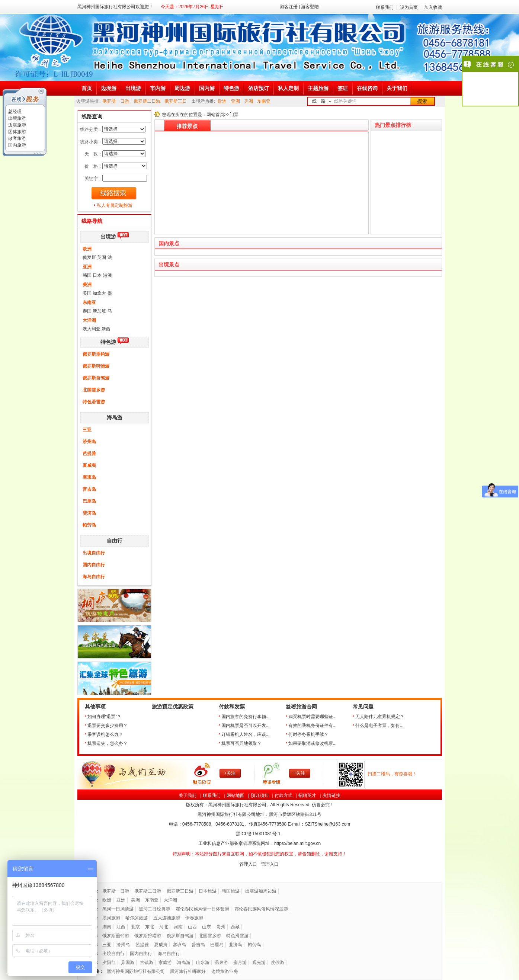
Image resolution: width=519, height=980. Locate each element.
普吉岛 (89, 489)
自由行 (115, 541)
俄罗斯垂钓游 (96, 354)
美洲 (249, 101)
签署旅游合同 (301, 707)
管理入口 (248, 864)
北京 (135, 927)
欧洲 (222, 101)
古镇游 (147, 963)
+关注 (230, 773)
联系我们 (385, 7)
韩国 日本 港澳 (97, 275)
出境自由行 (94, 553)
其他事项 (95, 707)
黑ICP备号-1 (259, 834)
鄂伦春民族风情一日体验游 (202, 909)
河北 (164, 927)
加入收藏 (433, 7)
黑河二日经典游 (154, 909)
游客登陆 (310, 7)
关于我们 (188, 795)
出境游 (108, 237)
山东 (206, 927)
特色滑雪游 (94, 402)
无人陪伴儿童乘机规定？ (380, 717)
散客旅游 (17, 138)
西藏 (235, 927)
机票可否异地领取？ (241, 743)
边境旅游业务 (225, 971)
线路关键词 (345, 101)
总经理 (14, 112)
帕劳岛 (89, 525)
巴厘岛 (89, 501)
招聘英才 (307, 795)
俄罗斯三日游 (180, 891)
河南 (178, 927)
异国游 (128, 963)
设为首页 (409, 7)
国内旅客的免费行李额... (246, 717)
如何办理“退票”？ (105, 717)
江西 (121, 927)
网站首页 (215, 115)
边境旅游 (17, 125)
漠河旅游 (111, 918)
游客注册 (289, 7)
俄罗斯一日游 (116, 101)
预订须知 (260, 795)
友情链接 (331, 795)
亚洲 (236, 101)
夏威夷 (89, 465)
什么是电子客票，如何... (379, 726)
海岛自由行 (94, 577)
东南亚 (264, 101)
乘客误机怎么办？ (105, 734)
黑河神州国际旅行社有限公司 (136, 971)
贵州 (221, 927)
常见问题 (363, 707)
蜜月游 (240, 963)
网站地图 (236, 795)
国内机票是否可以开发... (246, 726)
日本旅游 (208, 891)
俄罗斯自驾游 (96, 378)
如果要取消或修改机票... (313, 743)
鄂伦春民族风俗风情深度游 (261, 909)
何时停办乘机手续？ (308, 734)
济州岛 (89, 442)
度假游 (278, 963)
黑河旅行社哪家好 (188, 971)
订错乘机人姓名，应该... (246, 734)
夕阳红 (109, 963)
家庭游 (165, 963)
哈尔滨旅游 (137, 918)
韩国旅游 (231, 891)
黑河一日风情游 (118, 909)
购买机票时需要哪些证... (313, 717)
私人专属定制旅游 (115, 205)
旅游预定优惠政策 (173, 707)
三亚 (87, 430)
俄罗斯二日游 (147, 101)
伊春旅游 (194, 918)
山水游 (203, 963)
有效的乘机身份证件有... (313, 726)
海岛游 (115, 418)
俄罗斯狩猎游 (96, 366)
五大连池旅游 (167, 918)
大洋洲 (89, 320)
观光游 (259, 963)
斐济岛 (89, 513)
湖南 (107, 927)
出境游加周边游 (261, 891)
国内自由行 (94, 565)
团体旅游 (17, 132)
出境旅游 (17, 118)
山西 (192, 927)
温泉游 (221, 963)
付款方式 (283, 795)
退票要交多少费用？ (108, 726)
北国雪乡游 (94, 390)
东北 (150, 927)
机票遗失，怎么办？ (108, 743)
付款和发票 (232, 707)
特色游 (108, 342)
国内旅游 (17, 145)
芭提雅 (89, 454)
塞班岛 (89, 477)
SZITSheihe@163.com (327, 824)
